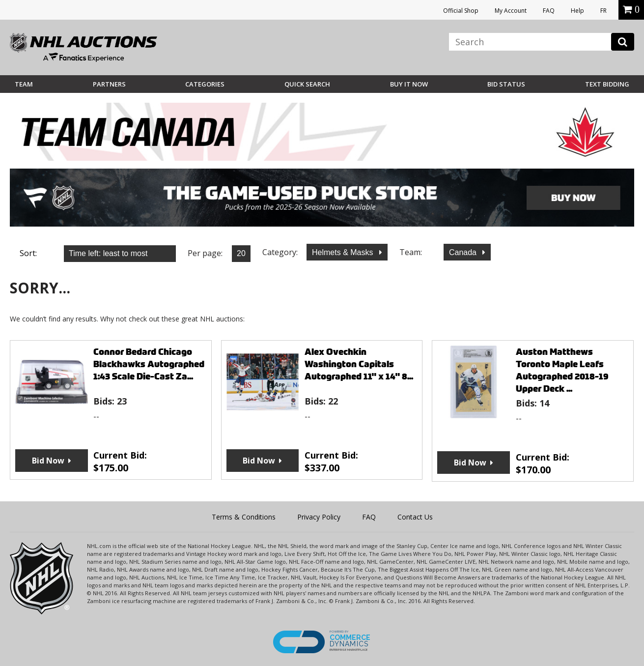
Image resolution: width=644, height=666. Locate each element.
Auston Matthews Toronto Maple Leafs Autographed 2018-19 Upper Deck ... (562, 370)
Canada (464, 252)
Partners (109, 84)
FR (603, 11)
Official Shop (461, 11)
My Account (511, 11)
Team (24, 84)
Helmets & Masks (344, 252)
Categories (205, 84)
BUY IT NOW (409, 84)
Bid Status (506, 84)
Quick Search (307, 84)
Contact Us (415, 517)
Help (577, 11)
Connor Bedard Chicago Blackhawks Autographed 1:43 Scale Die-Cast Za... (149, 364)
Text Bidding (607, 84)
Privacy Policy (319, 517)
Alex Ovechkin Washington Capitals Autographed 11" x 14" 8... (359, 364)
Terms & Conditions (244, 517)
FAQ (549, 11)
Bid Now (48, 461)
